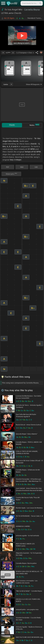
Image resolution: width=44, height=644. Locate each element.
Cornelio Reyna (32, 9)
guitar (6, 84)
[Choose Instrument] (11, 84)
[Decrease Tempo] (3, 53)
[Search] (40, 3)
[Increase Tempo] (13, 53)
